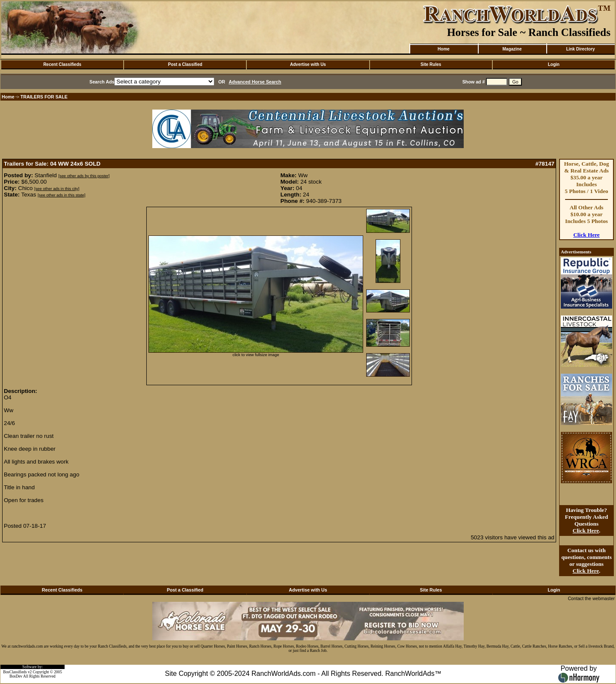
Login (554, 64)
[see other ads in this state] (61, 195)
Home (444, 49)
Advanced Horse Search (255, 82)
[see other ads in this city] (57, 189)
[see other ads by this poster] (84, 176)
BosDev (16, 676)
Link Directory (580, 49)
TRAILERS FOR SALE (44, 97)
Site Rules (431, 64)
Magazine (512, 49)
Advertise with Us (308, 64)
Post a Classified (185, 64)
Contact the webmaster (591, 598)
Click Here (586, 235)
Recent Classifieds (62, 64)
